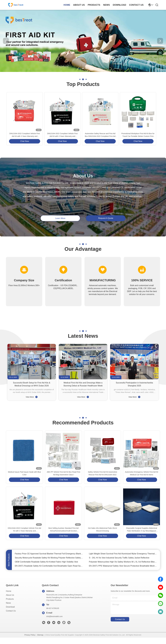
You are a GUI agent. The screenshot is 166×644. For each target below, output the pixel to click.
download (119, 5)
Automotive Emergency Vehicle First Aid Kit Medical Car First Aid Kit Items (142, 473)
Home (67, 5)
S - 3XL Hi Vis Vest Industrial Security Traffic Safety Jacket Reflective (119, 558)
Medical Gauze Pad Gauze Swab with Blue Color (25, 473)
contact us (136, 5)
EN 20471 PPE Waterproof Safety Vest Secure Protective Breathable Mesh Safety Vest (123, 566)
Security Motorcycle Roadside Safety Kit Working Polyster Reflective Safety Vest (49, 558)
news (106, 5)
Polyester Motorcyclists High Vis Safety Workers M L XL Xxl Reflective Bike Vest (123, 562)
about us (79, 5)
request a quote (106, 218)
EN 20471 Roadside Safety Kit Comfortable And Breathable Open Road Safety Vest (49, 566)
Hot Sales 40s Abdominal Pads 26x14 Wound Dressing (103, 529)
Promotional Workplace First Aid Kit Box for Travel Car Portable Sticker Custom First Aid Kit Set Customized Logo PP (138, 135)
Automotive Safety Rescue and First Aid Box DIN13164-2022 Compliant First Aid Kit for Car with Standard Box (100, 135)
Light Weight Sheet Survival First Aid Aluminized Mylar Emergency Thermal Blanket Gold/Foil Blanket (123, 554)
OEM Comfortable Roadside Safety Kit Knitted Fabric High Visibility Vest (46, 562)
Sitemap (40, 635)
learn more (60, 218)
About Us (10, 595)
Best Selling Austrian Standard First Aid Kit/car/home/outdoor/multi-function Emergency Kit (63, 530)
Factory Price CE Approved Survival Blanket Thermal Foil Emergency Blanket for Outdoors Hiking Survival (49, 554)
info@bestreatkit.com (54, 616)
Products (10, 599)
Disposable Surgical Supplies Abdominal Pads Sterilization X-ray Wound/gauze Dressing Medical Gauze (142, 530)
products (94, 5)
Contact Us (11, 611)
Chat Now (25, 141)
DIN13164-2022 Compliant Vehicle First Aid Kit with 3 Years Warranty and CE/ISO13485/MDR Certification (25, 135)
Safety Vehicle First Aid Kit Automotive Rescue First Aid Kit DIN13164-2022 (103, 473)
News (8, 603)
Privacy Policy (30, 635)
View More (32, 397)
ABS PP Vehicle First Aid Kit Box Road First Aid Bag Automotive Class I (64, 473)
